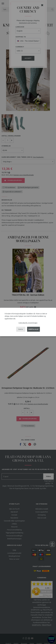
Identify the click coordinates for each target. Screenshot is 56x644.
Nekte (21, 329)
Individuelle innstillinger (28, 323)
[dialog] (28, 322)
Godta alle (33, 329)
